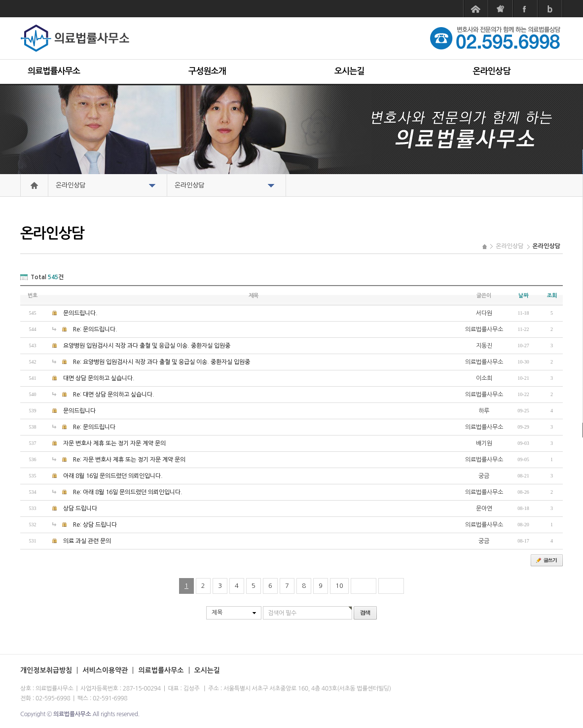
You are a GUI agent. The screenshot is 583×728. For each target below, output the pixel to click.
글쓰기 (547, 560)
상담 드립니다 (80, 509)
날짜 (523, 296)
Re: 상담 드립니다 (95, 525)
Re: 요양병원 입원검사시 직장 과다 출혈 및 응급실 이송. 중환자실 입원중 (162, 362)
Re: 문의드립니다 (94, 427)
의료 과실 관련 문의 (87, 541)
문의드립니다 (79, 411)
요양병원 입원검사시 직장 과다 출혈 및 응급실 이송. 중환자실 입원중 (147, 346)
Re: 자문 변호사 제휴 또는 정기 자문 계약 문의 (129, 460)
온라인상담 (492, 71)
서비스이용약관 (105, 670)
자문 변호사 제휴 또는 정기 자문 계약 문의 (114, 443)
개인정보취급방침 (46, 670)
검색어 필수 (282, 613)
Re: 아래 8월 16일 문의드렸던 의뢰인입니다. (128, 492)
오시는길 (349, 71)
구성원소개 (207, 71)
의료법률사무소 (54, 71)
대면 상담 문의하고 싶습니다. (99, 378)
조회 (552, 296)
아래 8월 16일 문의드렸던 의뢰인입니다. (113, 476)
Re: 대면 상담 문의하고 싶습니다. (114, 395)
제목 (217, 613)
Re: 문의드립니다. (95, 329)
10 (339, 586)
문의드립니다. (80, 313)
